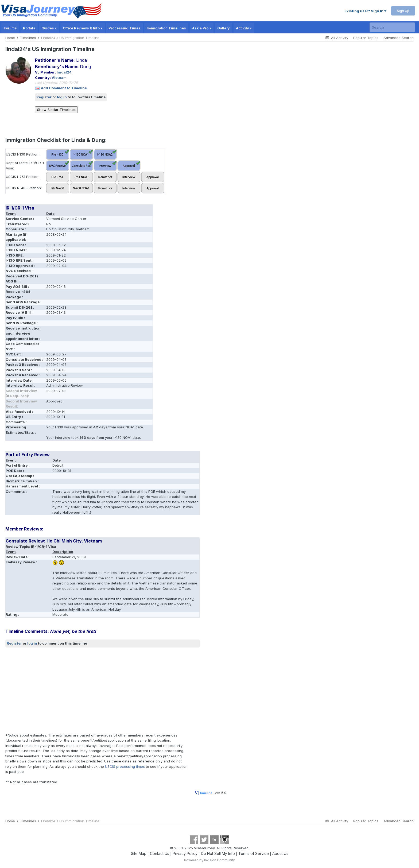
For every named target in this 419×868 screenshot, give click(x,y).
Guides (49, 28)
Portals (29, 28)
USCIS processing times (125, 766)
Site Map (139, 853)
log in (62, 97)
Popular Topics (366, 38)
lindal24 (64, 72)
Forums (10, 28)
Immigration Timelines (166, 28)
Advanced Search (399, 38)
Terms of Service (254, 853)
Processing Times (125, 28)
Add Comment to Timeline (64, 88)
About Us (280, 853)
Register (44, 97)
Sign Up (403, 11)
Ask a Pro (202, 28)
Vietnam (59, 77)
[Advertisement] (103, 690)
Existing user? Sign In (365, 11)
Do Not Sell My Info (218, 853)
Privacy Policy (185, 853)
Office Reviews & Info (83, 28)
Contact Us (160, 853)
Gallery (224, 28)
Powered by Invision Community (210, 860)
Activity (244, 28)
